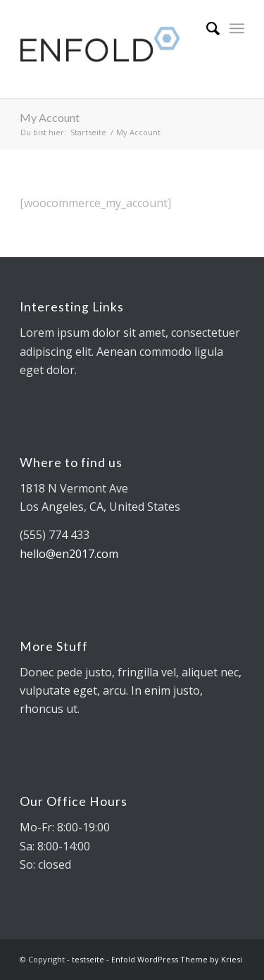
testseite (88, 959)
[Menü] (237, 28)
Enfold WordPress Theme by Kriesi (177, 959)
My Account (50, 117)
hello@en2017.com (69, 554)
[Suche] (206, 28)
